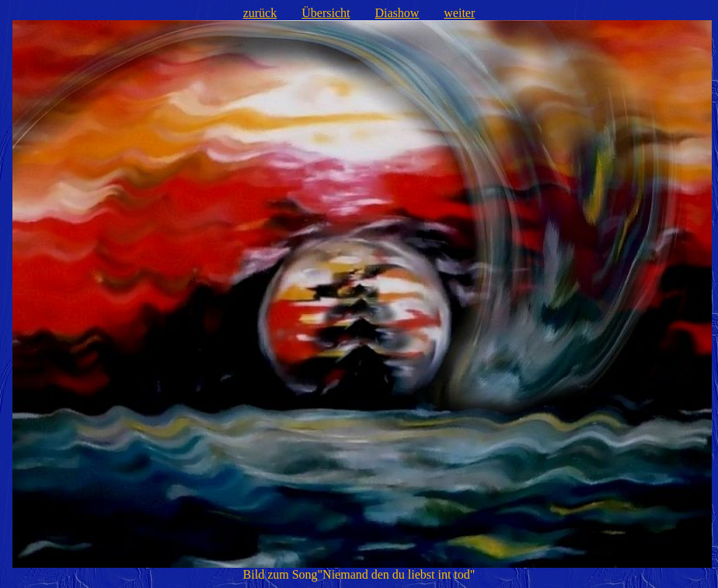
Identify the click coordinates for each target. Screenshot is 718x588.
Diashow (397, 13)
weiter (459, 13)
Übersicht (326, 13)
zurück (260, 13)
